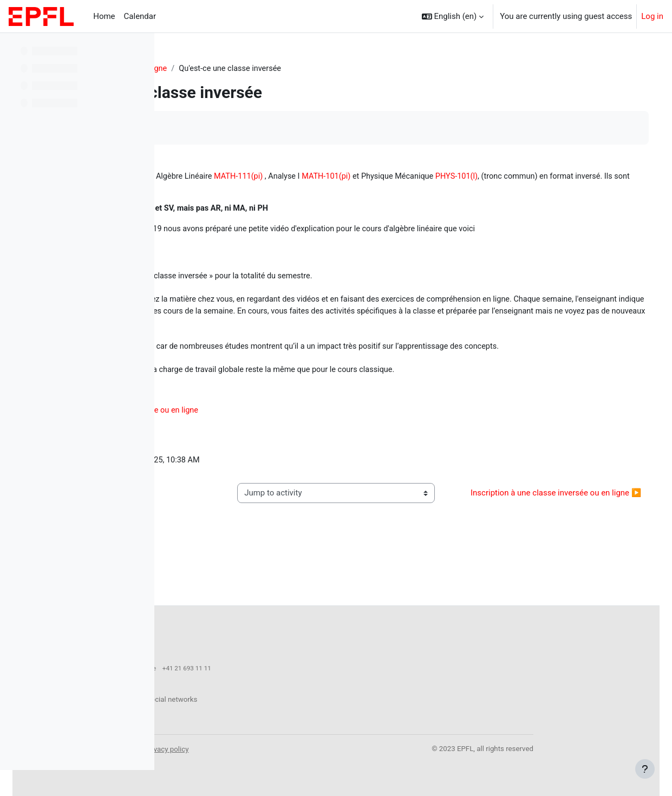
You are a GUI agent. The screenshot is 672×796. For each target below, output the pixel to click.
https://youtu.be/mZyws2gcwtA (233, 267)
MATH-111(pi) (399, 177)
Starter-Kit (194, 69)
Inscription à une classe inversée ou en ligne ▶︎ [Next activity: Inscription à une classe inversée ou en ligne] (563, 545)
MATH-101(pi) (490, 177)
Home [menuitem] (104, 16)
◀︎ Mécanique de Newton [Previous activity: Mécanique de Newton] (229, 545)
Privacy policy (331, 749)
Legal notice (283, 749)
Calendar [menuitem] (140, 16)
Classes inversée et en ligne (274, 69)
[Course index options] (140, 49)
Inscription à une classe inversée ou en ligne (276, 455)
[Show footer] (645, 769)
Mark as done (210, 128)
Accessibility (237, 749)
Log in (652, 16)
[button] (453, 16)
